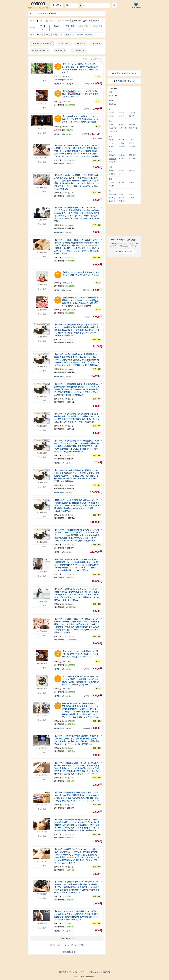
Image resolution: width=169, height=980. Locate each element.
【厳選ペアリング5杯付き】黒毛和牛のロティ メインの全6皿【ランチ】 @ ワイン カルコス (81, 274)
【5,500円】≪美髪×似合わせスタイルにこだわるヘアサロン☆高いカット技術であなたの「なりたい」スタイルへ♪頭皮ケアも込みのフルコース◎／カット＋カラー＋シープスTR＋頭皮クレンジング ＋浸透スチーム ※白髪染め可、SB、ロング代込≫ (77, 595)
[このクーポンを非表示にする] (101, 64)
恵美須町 (72, 721)
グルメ (98, 76)
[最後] (81, 945)
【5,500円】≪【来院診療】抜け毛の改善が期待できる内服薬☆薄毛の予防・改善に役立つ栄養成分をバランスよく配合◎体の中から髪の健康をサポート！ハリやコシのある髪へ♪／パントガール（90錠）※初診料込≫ (77, 418)
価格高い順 (69, 35)
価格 (97, 44)
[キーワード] (96, 5)
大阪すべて (43, 13)
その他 (96, 21)
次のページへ (67, 939)
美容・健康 (97, 160)
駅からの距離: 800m (42, 44)
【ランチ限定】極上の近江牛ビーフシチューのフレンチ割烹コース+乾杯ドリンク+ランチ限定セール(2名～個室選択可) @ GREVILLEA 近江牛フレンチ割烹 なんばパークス (81, 681)
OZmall (87, 21)
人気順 (48, 35)
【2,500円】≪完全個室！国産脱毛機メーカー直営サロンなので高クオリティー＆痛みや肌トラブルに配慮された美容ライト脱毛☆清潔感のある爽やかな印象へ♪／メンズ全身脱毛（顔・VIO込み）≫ (77, 915)
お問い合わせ (95, 972)
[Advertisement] (124, 25)
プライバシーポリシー (78, 972)
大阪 (57, 5)
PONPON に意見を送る (124, 251)
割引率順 (80, 35)
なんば (71, 76)
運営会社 (107, 972)
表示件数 (78, 51)
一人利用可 (64, 44)
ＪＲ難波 (72, 127)
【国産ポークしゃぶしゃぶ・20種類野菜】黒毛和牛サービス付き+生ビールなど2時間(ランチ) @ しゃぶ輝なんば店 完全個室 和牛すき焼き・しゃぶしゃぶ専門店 (80, 302)
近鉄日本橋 (71, 310)
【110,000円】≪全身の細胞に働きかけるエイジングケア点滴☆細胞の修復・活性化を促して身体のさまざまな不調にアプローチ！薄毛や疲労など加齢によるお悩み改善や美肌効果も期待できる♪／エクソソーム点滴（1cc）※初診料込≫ (77, 506)
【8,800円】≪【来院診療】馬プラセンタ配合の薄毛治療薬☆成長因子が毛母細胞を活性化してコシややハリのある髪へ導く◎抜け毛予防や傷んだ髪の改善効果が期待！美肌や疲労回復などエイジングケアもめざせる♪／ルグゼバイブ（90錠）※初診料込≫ (77, 389)
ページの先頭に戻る (67, 952)
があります (64, 84)
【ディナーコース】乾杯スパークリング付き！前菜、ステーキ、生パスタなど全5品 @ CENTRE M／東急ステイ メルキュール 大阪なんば (80, 68)
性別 (81, 44)
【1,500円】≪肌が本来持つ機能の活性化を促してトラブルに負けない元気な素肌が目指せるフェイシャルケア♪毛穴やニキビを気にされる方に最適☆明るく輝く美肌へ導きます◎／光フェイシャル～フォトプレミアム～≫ (77, 797)
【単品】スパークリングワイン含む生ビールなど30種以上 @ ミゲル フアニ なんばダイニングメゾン (80, 94)
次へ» (102, 59)
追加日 (60, 51)
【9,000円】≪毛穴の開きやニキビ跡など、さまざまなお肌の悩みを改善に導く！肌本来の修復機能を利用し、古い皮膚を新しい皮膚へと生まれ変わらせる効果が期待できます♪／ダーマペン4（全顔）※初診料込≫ (77, 740)
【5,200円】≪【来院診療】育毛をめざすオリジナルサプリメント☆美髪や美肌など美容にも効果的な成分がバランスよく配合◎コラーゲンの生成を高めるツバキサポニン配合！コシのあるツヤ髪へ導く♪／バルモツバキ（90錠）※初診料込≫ (77, 330)
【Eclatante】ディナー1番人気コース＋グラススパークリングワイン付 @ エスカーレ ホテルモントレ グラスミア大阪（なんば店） (80, 119)
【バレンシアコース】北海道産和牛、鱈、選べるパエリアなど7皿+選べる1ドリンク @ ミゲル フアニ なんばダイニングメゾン (80, 654)
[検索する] (114, 5)
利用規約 (62, 972)
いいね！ (42, 81)
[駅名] (72, 5)
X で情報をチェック (124, 81)
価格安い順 (57, 35)
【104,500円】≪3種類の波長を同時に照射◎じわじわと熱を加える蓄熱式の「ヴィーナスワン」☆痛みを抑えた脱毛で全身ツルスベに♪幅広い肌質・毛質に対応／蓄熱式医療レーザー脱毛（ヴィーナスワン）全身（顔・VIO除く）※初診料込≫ (77, 476)
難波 (69, 101)
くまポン (51, 21)
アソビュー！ (63, 21)
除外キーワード (40, 51)
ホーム (33, 13)
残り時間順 (89, 35)
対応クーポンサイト (124, 73)
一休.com (76, 21)
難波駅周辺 (53, 13)
